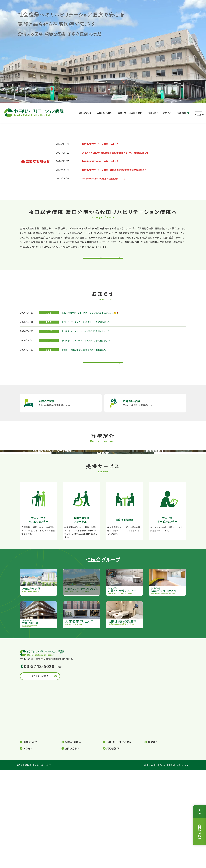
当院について (85, 113)
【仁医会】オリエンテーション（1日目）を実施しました (89, 345)
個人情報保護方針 (26, 863)
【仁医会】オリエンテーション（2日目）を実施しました (89, 336)
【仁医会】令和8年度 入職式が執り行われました (87, 355)
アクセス (167, 113)
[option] (103, 51)
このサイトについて (47, 863)
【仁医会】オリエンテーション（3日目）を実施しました (89, 327)
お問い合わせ (72, 847)
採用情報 (183, 113)
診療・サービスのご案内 (130, 113)
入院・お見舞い (105, 113)
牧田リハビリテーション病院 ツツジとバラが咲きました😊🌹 (95, 318)
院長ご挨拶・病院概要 (102, 259)
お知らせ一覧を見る (101, 370)
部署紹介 (153, 113)
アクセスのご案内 (47, 775)
